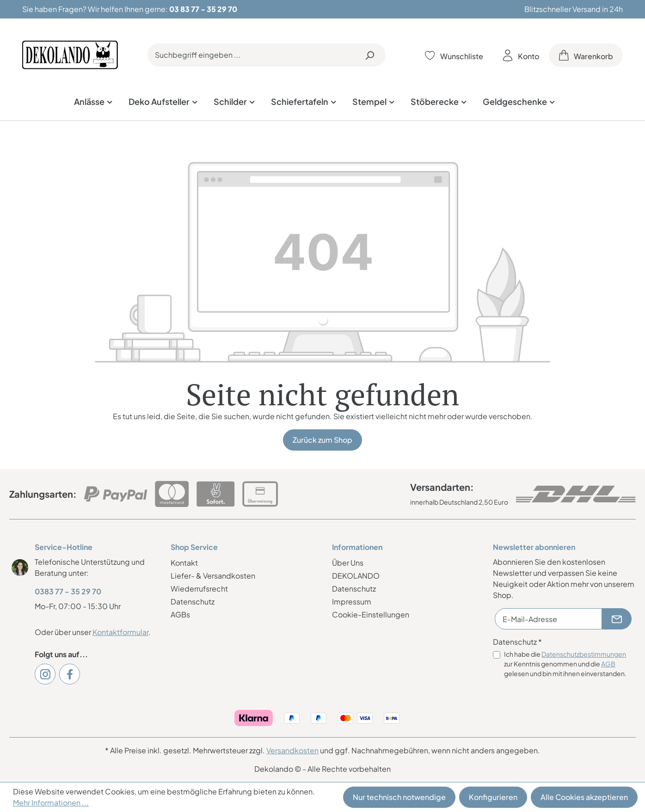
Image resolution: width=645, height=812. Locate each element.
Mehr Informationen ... (51, 803)
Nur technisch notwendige (399, 797)
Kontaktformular (120, 632)
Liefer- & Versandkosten (213, 576)
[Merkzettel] (454, 55)
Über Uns (348, 563)
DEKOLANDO (356, 576)
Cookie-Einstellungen (371, 614)
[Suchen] (369, 55)
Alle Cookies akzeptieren (584, 797)
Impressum (352, 601)
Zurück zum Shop (322, 440)
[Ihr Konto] (521, 55)
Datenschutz (193, 601)
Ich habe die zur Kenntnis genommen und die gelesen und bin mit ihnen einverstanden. (565, 664)
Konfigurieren (493, 797)
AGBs (180, 614)
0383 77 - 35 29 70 (68, 591)
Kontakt (184, 563)
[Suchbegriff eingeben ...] (250, 55)
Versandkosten (292, 750)
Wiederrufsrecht (199, 589)
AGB (608, 664)
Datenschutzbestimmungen (584, 654)
